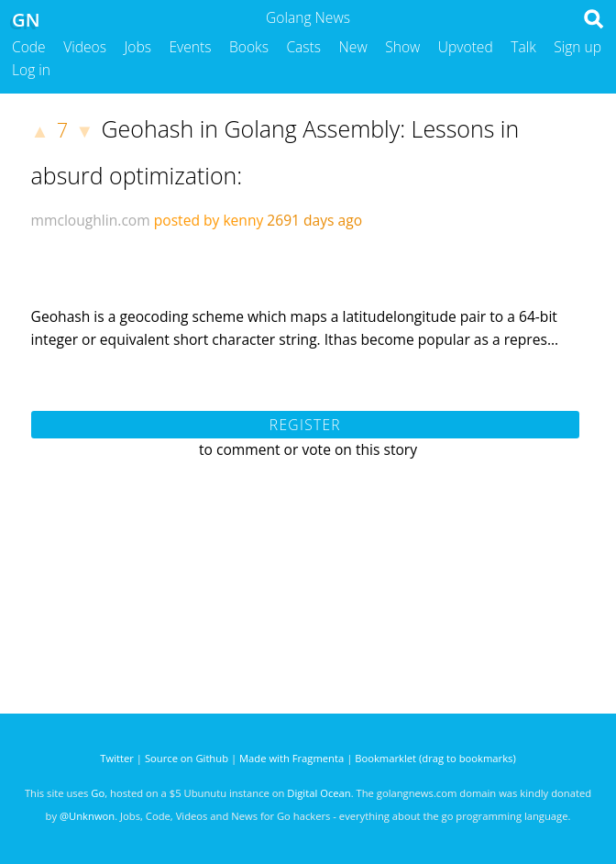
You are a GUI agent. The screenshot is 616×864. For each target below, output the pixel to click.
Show (402, 47)
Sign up (577, 47)
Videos (85, 47)
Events (191, 47)
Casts (303, 47)
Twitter (117, 758)
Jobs (137, 47)
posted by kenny (209, 220)
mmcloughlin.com (91, 220)
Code (29, 47)
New (353, 47)
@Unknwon (87, 816)
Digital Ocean (319, 793)
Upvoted (466, 47)
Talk (523, 47)
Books (249, 47)
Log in (31, 70)
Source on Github (187, 758)
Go (98, 793)
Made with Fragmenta (291, 758)
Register (305, 425)
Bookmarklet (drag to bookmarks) (435, 758)
